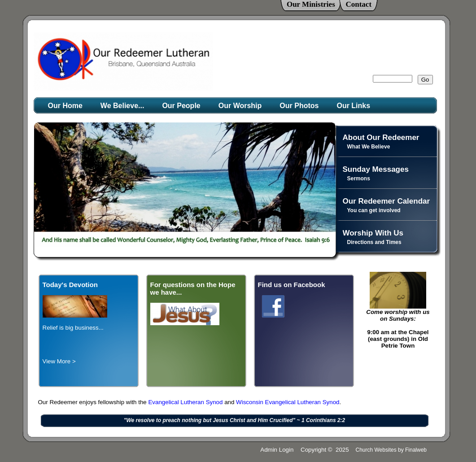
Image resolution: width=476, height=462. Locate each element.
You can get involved (374, 210)
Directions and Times (374, 242)
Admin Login (277, 450)
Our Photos (299, 106)
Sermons (359, 179)
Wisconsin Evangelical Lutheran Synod (288, 402)
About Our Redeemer (381, 137)
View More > (59, 361)
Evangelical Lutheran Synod (186, 402)
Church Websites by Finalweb (391, 450)
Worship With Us (373, 233)
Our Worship (240, 106)
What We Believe (369, 147)
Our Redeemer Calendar (386, 201)
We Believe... (122, 106)
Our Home (65, 106)
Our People (181, 106)
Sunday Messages (376, 169)
